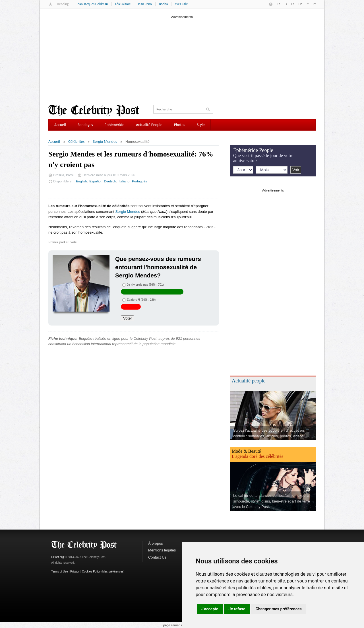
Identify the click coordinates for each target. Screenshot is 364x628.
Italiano (124, 181)
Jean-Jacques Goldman (92, 4)
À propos (156, 543)
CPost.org (57, 557)
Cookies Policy (91, 572)
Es (293, 4)
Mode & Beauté (246, 451)
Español (95, 181)
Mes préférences (113, 572)
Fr (286, 4)
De (300, 4)
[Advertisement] (182, 59)
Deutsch (110, 181)
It (308, 4)
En (278, 4)
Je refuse (237, 609)
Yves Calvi (182, 4)
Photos (180, 125)
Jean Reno (145, 4)
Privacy (75, 572)
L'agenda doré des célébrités (258, 456)
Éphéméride (114, 125)
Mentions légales (162, 550)
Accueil (60, 125)
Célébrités (76, 142)
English (81, 181)
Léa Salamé (123, 4)
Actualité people (249, 381)
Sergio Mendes (105, 142)
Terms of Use (60, 572)
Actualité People (149, 125)
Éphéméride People (253, 150)
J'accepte (210, 609)
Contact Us (157, 557)
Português (139, 181)
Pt (314, 4)
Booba (163, 4)
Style (201, 125)
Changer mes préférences (279, 609)
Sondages (85, 125)
